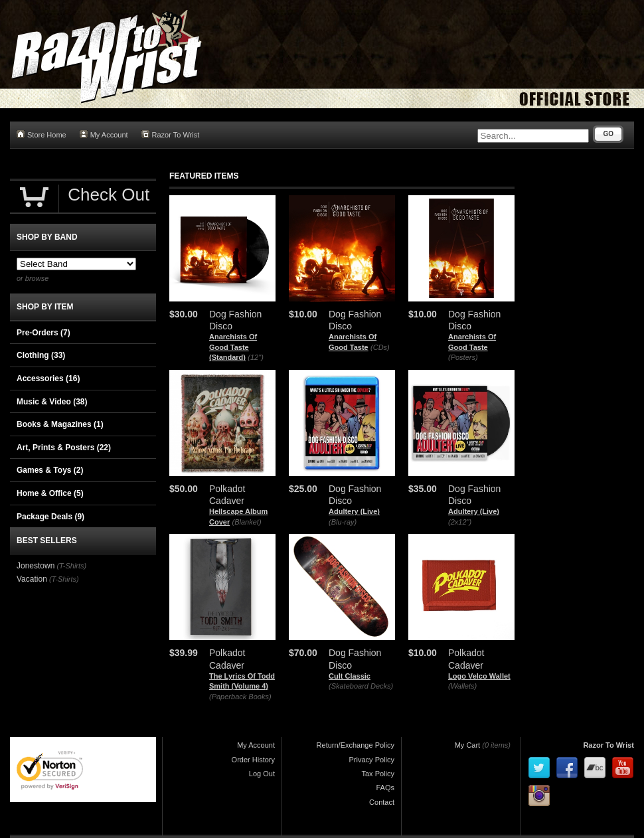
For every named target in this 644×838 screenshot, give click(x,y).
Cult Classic (350, 676)
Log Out (262, 774)
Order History (253, 760)
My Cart (468, 745)
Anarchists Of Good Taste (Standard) (233, 347)
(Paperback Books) (240, 697)
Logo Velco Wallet (479, 676)
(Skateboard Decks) (361, 686)
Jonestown (36, 566)
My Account (104, 134)
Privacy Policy (372, 760)
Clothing (41, 355)
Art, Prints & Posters (64, 448)
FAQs (385, 788)
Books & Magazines (60, 424)
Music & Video (52, 402)
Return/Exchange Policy (356, 745)
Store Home (41, 134)
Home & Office (50, 493)
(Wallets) (462, 686)
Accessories (48, 378)
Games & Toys (50, 470)
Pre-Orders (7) (43, 333)
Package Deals (50, 517)
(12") (255, 357)
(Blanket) (247, 522)
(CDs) (380, 347)
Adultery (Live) (354, 511)
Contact (382, 802)
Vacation (32, 579)
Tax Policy (378, 774)
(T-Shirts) (71, 566)
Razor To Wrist (171, 134)
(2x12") (460, 522)
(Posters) (463, 357)
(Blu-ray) (343, 522)
